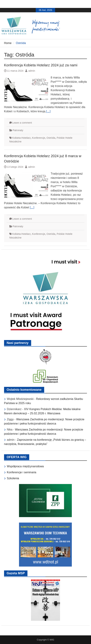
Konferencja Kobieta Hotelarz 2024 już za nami (41, 65)
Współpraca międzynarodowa (25, 466)
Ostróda (51, 138)
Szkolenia (13, 478)
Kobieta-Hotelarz (21, 138)
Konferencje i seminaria (22, 472)
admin (32, 71)
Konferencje (39, 138)
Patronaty (18, 130)
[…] (48, 111)
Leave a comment (22, 123)
